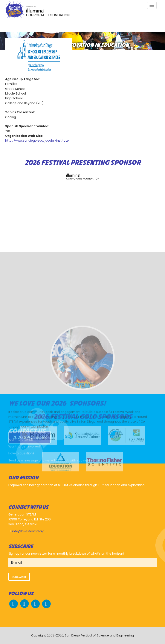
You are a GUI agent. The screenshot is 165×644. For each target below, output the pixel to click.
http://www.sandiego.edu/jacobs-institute (37, 141)
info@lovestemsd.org (28, 531)
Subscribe (19, 577)
